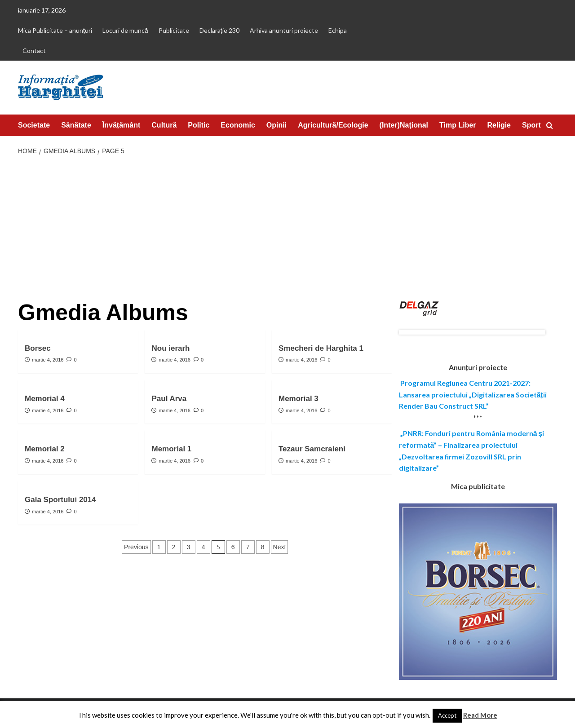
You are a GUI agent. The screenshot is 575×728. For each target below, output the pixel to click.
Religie (499, 125)
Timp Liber (458, 125)
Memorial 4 (45, 399)
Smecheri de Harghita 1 (321, 348)
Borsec (38, 348)
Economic (238, 125)
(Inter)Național (404, 125)
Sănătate (76, 125)
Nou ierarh (170, 348)
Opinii (276, 125)
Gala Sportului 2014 (60, 500)
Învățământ (121, 125)
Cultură (164, 125)
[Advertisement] (288, 229)
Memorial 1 (171, 449)
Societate (34, 125)
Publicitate (174, 30)
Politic (199, 125)
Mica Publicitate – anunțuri (55, 30)
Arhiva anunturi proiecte (284, 30)
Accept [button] (447, 715)
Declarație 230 (219, 30)
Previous (136, 547)
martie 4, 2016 (48, 360)
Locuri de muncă (125, 30)
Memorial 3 (299, 399)
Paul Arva (169, 399)
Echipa (338, 30)
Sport (531, 125)
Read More (480, 715)
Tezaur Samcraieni (312, 449)
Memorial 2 (45, 449)
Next (280, 547)
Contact (34, 51)
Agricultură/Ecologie (333, 125)
